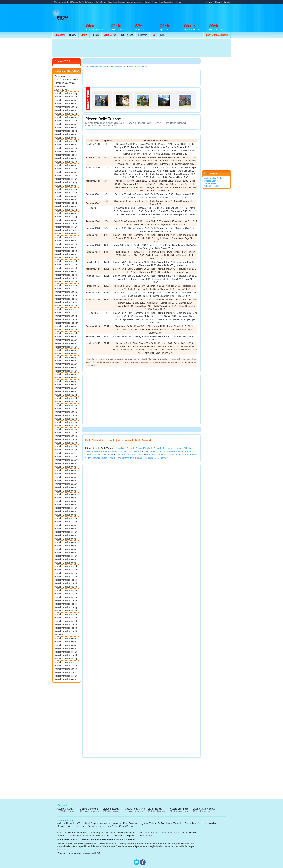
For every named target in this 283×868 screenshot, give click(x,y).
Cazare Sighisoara (89, 809)
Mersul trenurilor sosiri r (66, 223)
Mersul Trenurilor (175, 823)
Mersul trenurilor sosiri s (66, 230)
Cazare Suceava (111, 809)
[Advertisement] (165, 13)
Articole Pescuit (212, 186)
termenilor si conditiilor (111, 836)
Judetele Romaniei (66, 823)
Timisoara (142, 35)
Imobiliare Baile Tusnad (155, 458)
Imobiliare (213, 823)
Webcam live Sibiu (213, 178)
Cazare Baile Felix (179, 809)
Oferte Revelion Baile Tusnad (101, 458)
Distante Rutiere (65, 826)
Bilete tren (59, 635)
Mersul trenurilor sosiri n (66, 600)
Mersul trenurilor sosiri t (66, 251)
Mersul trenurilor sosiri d (66, 169)
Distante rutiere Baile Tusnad (129, 455)
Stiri (159, 451)
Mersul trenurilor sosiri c (66, 148)
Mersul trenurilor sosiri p (66, 93)
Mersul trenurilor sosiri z (66, 313)
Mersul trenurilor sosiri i (66, 189)
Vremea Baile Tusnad (156, 455)
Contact (219, 2)
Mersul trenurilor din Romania (113, 67)
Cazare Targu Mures (135, 809)
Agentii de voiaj (62, 90)
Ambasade (105, 823)
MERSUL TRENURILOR (68, 71)
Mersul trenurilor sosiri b (66, 97)
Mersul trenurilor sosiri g (66, 182)
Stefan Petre (210, 183)
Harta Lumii (80, 826)
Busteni (95, 35)
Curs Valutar (191, 823)
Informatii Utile (135, 451)
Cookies (210, 2)
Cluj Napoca (127, 35)
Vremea (202, 823)
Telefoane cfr (61, 86)
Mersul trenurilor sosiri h (66, 594)
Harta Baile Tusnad (125, 448)
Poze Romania (130, 823)
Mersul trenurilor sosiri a (66, 107)
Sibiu (163, 35)
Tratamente (168, 448)
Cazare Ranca (155, 809)
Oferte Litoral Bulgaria (88, 823)
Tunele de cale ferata (64, 83)
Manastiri (117, 823)
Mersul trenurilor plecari (66, 100)
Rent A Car (112, 826)
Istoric (178, 448)
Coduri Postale (126, 826)
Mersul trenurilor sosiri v (66, 453)
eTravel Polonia (190, 833)
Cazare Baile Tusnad (173, 451)
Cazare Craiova (65, 809)
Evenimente (149, 451)
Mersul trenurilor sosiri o (66, 193)
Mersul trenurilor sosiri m (66, 323)
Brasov (73, 35)
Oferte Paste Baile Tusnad (129, 458)
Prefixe (161, 823)
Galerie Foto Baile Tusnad (148, 448)
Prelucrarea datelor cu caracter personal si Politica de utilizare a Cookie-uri (96, 839)
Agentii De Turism (96, 826)
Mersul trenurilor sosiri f (66, 176)
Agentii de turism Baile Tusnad (182, 455)
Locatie (122, 451)
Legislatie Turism (148, 823)
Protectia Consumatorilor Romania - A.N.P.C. (79, 853)
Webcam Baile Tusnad (106, 451)
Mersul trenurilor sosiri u (66, 450)
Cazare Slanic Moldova (204, 809)
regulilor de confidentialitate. (140, 836)
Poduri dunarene (62, 76)
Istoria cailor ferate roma (66, 80)
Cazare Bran (210, 181)
